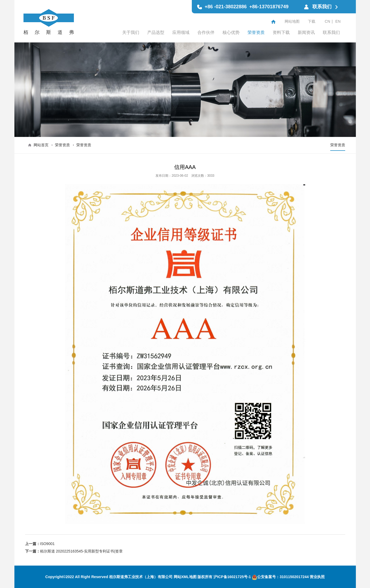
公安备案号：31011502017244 (280, 577)
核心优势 (231, 32)
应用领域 (181, 32)
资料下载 (281, 32)
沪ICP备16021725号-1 (232, 577)
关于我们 (131, 32)
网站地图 (292, 21)
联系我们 (331, 32)
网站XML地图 (185, 577)
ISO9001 (47, 544)
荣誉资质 (256, 32)
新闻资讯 (306, 32)
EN (338, 21)
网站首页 (41, 145)
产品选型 (156, 32)
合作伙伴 (206, 32)
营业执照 (317, 577)
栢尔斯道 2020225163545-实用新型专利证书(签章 (81, 551)
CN (327, 21)
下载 (312, 21)
